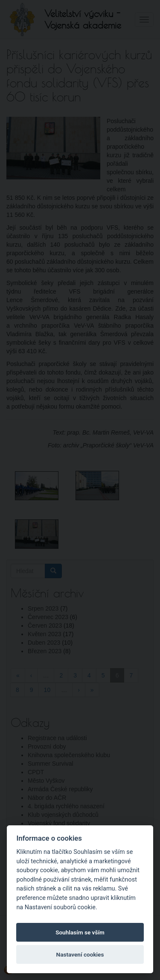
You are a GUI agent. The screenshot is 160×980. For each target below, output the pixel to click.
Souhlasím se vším (80, 932)
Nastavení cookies (80, 954)
